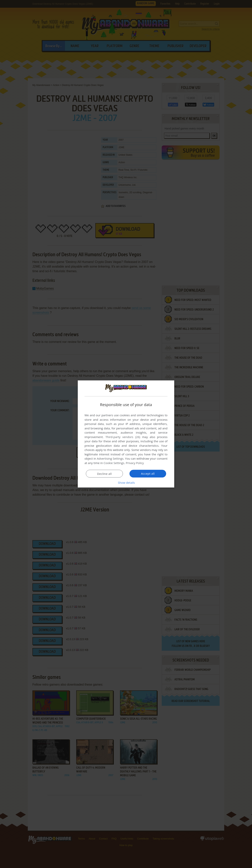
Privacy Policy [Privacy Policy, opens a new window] (135, 463)
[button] (126, 483)
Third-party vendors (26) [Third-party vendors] (123, 437)
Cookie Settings (114, 463)
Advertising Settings (110, 458)
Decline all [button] (104, 474)
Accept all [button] (148, 473)
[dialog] (126, 434)
